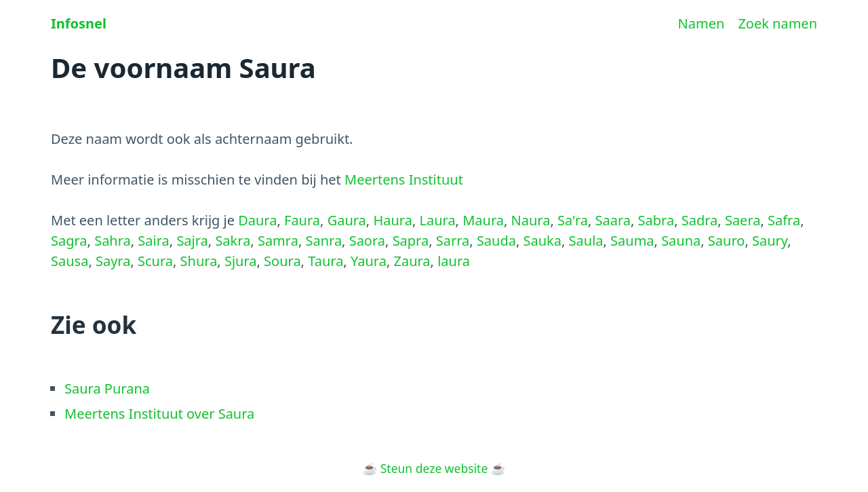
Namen (702, 23)
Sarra (453, 241)
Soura (282, 261)
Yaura (369, 261)
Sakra (233, 241)
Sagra (69, 241)
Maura (483, 220)
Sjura (241, 261)
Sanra (323, 241)
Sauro (727, 241)
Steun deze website (434, 468)
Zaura (412, 261)
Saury (770, 241)
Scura (155, 261)
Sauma (632, 241)
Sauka (542, 241)
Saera (743, 220)
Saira (153, 241)
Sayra (113, 261)
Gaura (347, 220)
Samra (278, 241)
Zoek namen (777, 23)
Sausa (70, 261)
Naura (531, 220)
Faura (302, 220)
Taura (325, 261)
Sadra (700, 220)
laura (454, 261)
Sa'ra (573, 220)
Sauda (496, 241)
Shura (199, 261)
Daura (257, 220)
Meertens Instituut (404, 179)
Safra (784, 220)
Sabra (656, 220)
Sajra (192, 241)
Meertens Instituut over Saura (159, 414)
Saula (586, 241)
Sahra (113, 241)
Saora (367, 241)
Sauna (681, 241)
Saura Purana (107, 389)
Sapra (411, 241)
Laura (437, 220)
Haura (392, 220)
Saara (613, 220)
